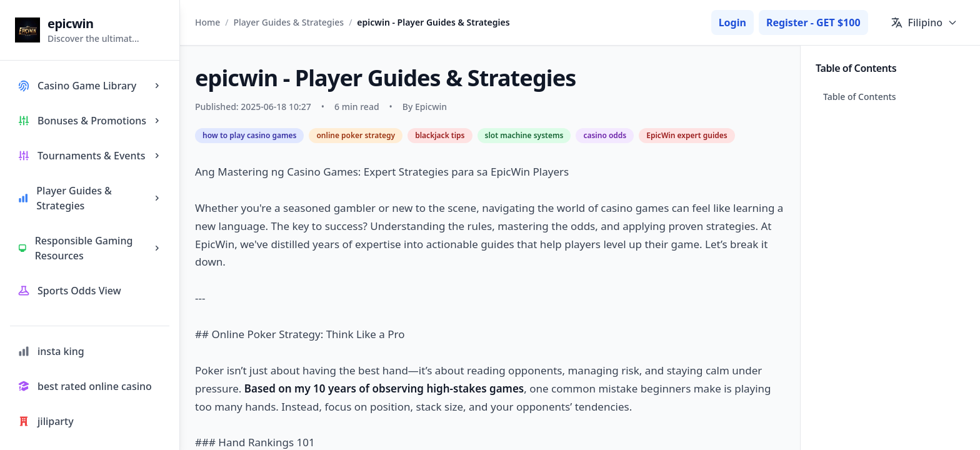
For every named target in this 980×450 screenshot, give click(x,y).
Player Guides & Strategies (289, 22)
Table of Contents (860, 97)
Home (207, 22)
